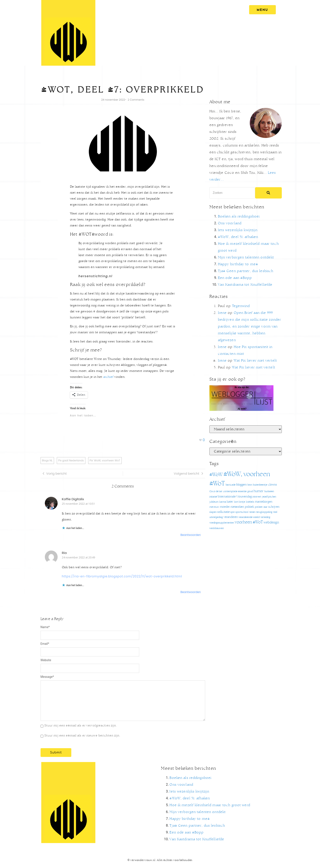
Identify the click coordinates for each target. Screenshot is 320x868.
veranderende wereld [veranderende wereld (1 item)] (249, 517)
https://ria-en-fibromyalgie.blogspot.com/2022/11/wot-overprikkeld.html (122, 576)
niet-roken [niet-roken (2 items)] (237, 507)
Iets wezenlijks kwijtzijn (238, 230)
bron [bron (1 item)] (250, 485)
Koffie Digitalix (73, 499)
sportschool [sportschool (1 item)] (242, 512)
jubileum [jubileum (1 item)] (214, 502)
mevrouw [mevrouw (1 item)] (214, 507)
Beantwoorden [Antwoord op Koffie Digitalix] (191, 535)
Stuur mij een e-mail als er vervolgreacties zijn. (81, 726)
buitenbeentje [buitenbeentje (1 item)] (260, 485)
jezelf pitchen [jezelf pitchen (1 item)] (269, 497)
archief (108, 377)
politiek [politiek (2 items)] (249, 507)
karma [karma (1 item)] (223, 502)
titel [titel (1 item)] (275, 512)
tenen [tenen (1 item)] (252, 512)
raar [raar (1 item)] (265, 507)
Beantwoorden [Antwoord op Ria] (191, 592)
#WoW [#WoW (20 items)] (216, 475)
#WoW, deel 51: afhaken (238, 237)
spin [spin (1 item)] (232, 512)
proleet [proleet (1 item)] (259, 507)
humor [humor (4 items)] (259, 491)
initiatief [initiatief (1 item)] (213, 497)
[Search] (232, 193)
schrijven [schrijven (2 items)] (274, 507)
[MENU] (261, 10)
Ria (64, 553)
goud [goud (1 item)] (250, 491)
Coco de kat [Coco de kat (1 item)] (216, 491)
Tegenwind (241, 306)
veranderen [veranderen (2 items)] (231, 517)
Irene (222, 313)
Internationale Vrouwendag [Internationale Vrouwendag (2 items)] (235, 497)
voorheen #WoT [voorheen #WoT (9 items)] (249, 522)
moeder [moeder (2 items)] (225, 507)
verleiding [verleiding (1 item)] (265, 517)
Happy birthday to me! (238, 264)
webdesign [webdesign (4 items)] (271, 522)
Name (45, 627)
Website (46, 660)
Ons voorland (230, 223)
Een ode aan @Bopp (235, 278)
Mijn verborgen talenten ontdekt (246, 257)
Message (47, 677)
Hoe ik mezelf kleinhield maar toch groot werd (210, 805)
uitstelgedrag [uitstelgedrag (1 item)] (216, 517)
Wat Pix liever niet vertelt (255, 361)
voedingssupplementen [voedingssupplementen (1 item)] (222, 523)
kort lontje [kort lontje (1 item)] (240, 502)
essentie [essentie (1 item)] (242, 491)
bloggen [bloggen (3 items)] (241, 485)
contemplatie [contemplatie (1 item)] (230, 491)
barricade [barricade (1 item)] (231, 485)
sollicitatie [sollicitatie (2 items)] (224, 512)
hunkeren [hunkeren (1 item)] (269, 491)
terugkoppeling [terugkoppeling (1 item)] (264, 512)
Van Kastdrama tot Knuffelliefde (245, 285)
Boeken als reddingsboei (239, 216)
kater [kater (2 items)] (230, 502)
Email (45, 644)
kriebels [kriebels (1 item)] (250, 502)
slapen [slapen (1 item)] (213, 512)
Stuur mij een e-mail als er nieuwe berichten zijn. (82, 736)
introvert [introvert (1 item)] (257, 497)
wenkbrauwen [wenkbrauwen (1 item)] (217, 528)
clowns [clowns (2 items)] (273, 485)
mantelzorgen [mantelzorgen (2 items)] (264, 502)
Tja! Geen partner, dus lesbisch (246, 271)
